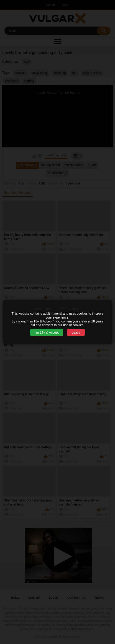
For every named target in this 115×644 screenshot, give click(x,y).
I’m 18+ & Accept (47, 333)
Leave (76, 333)
